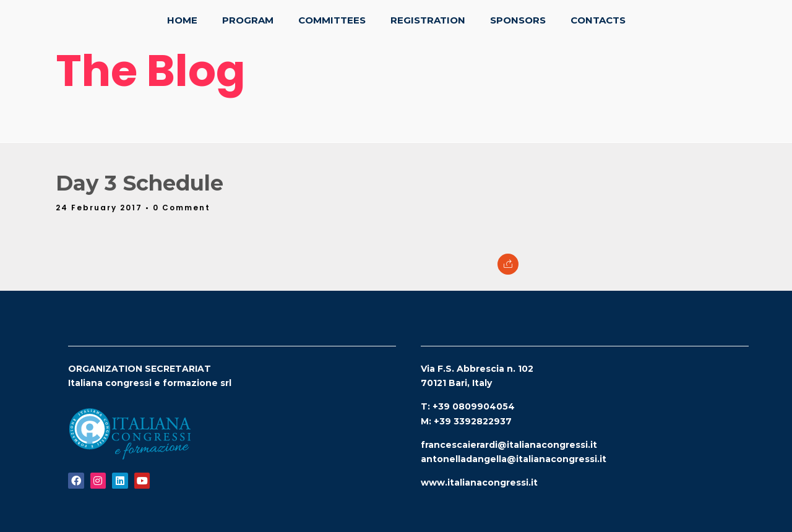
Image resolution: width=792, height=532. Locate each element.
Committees (332, 20)
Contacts (598, 20)
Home (182, 20)
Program (248, 20)
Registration (428, 20)
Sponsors (518, 20)
